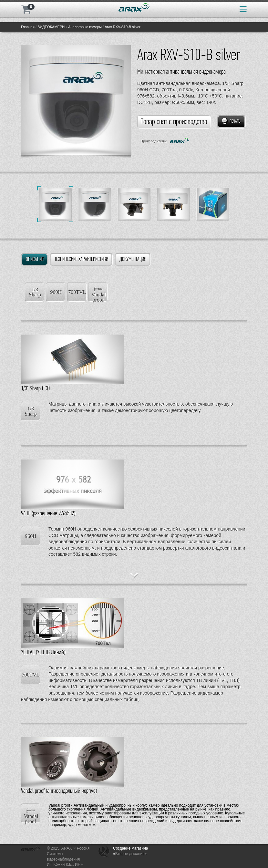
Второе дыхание (130, 854)
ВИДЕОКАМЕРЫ (51, 27)
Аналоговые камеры (85, 27)
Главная (28, 27)
